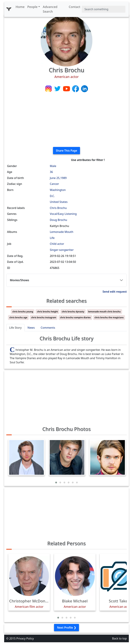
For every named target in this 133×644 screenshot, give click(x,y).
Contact (75, 7)
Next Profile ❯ (66, 628)
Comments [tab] (48, 328)
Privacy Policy (25, 638)
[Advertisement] (66, 120)
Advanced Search (50, 9)
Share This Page (67, 151)
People (32, 7)
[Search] (104, 9)
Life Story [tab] (15, 328)
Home (20, 7)
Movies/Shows (19, 280)
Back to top (119, 638)
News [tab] (31, 328)
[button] (56, 483)
